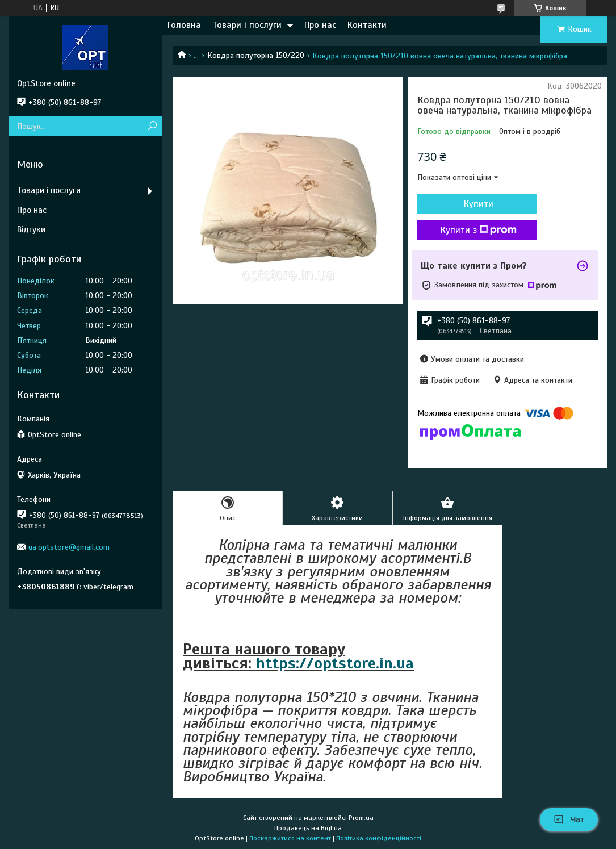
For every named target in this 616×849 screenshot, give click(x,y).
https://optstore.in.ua (335, 663)
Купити (479, 204)
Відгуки (31, 229)
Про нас (320, 25)
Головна (184, 25)
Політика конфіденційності (379, 838)
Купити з (479, 230)
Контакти (367, 25)
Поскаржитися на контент (290, 838)
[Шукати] (152, 126)
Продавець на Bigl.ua (308, 828)
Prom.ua (361, 818)
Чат (569, 819)
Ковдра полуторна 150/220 (256, 55)
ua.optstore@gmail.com (69, 547)
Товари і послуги (247, 25)
